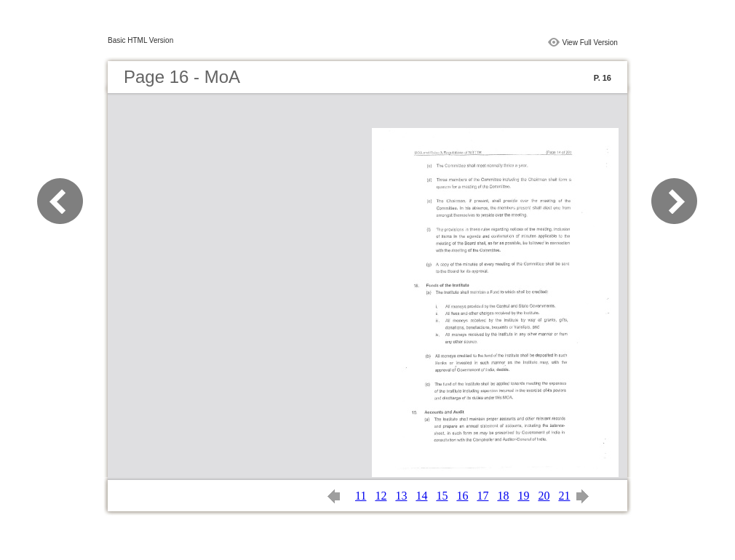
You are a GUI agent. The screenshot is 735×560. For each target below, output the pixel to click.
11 (361, 496)
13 (401, 496)
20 (544, 496)
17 (482, 496)
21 (564, 496)
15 (442, 496)
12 (381, 496)
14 (421, 496)
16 (462, 496)
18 (503, 496)
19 (523, 496)
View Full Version (590, 43)
